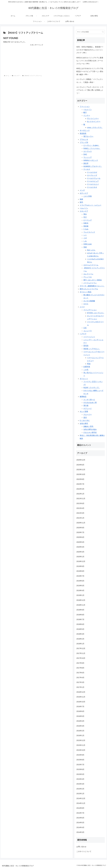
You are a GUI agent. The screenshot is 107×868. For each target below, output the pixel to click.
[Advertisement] (37, 59)
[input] (90, 32)
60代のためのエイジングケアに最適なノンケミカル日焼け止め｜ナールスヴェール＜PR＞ (90, 61)
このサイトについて (84, 851)
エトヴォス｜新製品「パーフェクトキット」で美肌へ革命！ (90, 81)
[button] (103, 32)
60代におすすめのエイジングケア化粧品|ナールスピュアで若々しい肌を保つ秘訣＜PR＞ (90, 71)
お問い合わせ (81, 847)
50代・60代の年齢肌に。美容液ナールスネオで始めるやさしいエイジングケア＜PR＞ (90, 50)
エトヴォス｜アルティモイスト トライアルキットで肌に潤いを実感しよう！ (90, 90)
